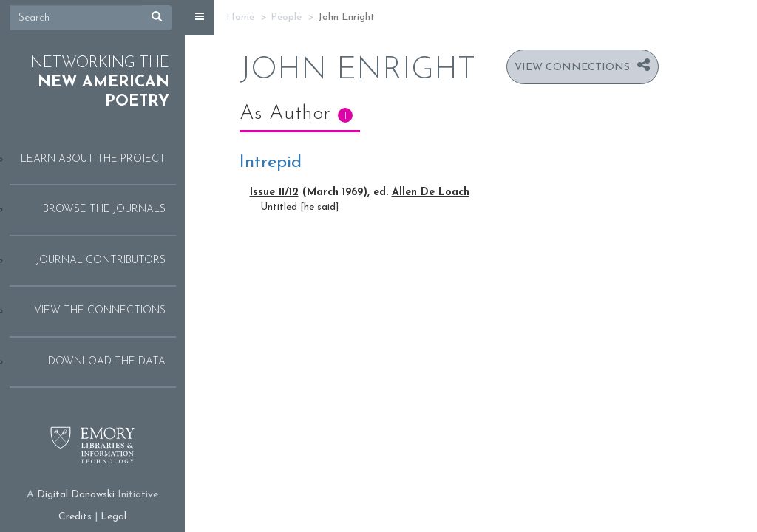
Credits (75, 517)
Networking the (100, 83)
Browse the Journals (104, 209)
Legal (113, 517)
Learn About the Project (93, 159)
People (286, 17)
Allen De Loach (431, 192)
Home (240, 17)
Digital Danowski (76, 495)
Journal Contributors (101, 260)
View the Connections (100, 311)
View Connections (572, 68)
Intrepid (271, 163)
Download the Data (107, 362)
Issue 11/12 (274, 192)
